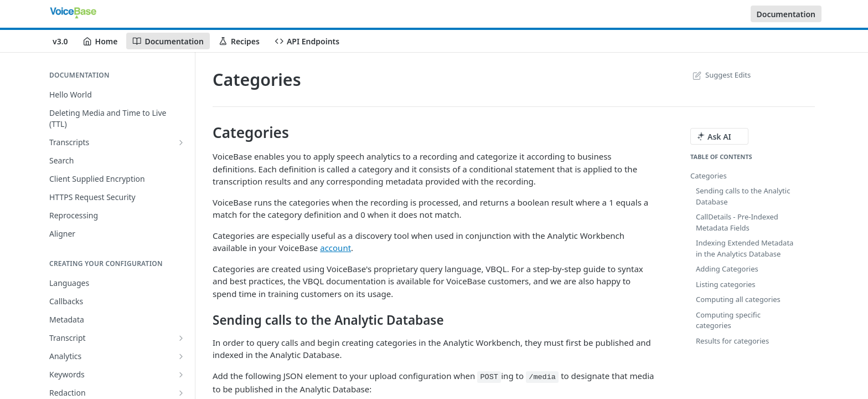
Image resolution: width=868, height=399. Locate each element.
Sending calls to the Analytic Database (743, 196)
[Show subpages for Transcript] (181, 338)
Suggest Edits (720, 75)
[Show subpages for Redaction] (181, 393)
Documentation (786, 14)
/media (542, 377)
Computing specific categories (728, 320)
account (335, 248)
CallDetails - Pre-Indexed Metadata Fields (737, 222)
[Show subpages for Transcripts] (181, 142)
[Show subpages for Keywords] (181, 375)
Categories (709, 176)
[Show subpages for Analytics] (181, 356)
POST (489, 377)
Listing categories (726, 284)
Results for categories (732, 341)
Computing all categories (738, 299)
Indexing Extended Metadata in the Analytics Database (745, 248)
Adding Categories (727, 269)
